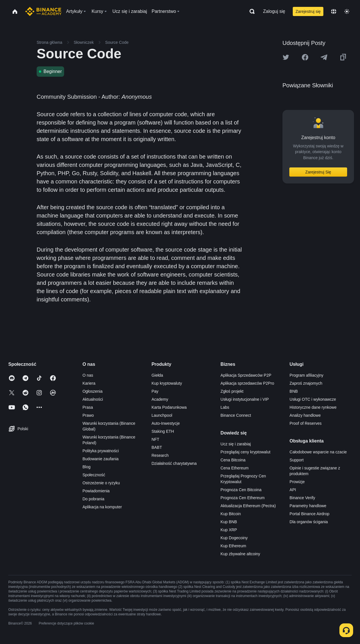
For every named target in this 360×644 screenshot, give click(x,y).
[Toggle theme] (347, 11)
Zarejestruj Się (318, 172)
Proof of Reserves (306, 423)
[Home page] (43, 11)
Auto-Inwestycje (166, 423)
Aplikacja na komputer (102, 507)
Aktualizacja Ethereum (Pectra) (248, 506)
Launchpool (162, 415)
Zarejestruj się (308, 11)
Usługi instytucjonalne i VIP (245, 399)
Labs (225, 407)
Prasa (88, 407)
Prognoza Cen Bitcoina (241, 490)
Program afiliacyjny (306, 375)
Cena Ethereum (235, 468)
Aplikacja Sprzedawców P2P (246, 375)
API (293, 490)
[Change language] (334, 11)
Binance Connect (236, 415)
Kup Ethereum (234, 546)
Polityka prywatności (101, 451)
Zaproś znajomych (306, 383)
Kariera (89, 383)
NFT (155, 439)
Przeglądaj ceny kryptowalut (246, 452)
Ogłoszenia (92, 391)
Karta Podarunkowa (169, 407)
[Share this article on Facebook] (305, 57)
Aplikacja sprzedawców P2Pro (248, 383)
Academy (160, 399)
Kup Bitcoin (231, 514)
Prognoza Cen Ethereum (243, 498)
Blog (86, 467)
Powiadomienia (96, 491)
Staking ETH (163, 431)
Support (297, 460)
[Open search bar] (250, 11)
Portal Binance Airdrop (309, 514)
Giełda (157, 375)
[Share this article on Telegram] (324, 57)
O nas (88, 375)
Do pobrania (93, 499)
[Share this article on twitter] (286, 57)
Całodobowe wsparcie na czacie (318, 452)
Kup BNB (229, 522)
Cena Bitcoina (233, 460)
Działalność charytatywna (174, 463)
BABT (157, 447)
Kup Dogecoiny (234, 538)
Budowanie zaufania (100, 459)
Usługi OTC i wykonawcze (313, 399)
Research (160, 455)
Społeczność (94, 475)
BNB (294, 391)
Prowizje (297, 482)
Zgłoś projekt (232, 391)
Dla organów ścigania (309, 522)
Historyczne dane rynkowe (313, 407)
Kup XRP (229, 530)
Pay (155, 391)
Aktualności (93, 399)
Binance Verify (302, 498)
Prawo (88, 415)
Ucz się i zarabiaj (236, 444)
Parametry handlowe (308, 506)
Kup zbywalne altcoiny (241, 554)
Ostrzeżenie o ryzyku (101, 483)
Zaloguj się (274, 11)
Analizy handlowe (305, 415)
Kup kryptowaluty (167, 383)
